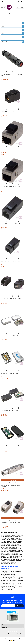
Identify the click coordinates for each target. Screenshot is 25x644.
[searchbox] (12, 30)
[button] (22, 2)
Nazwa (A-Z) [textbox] (4, 42)
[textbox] (11, 26)
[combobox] (12, 26)
